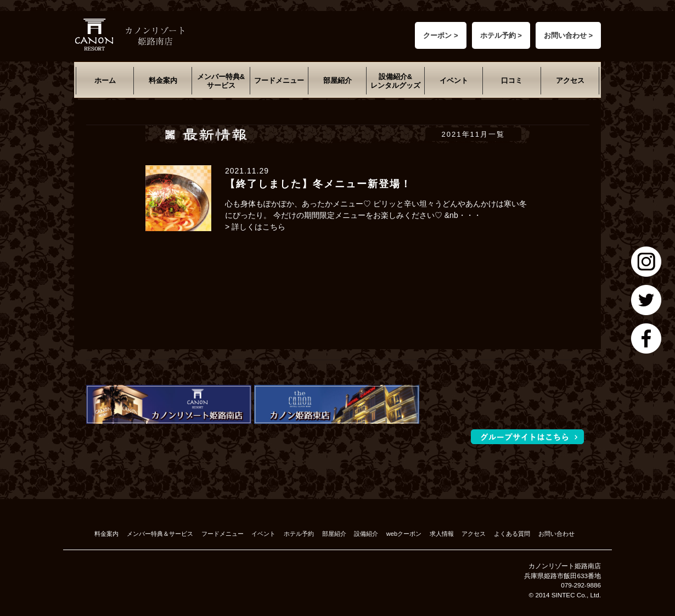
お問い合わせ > (568, 35)
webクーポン (404, 534)
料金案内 (163, 80)
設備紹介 (366, 534)
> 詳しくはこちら (255, 227)
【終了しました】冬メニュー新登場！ (318, 184)
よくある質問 (512, 534)
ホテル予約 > (501, 35)
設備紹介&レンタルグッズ (395, 81)
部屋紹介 (337, 80)
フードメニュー (279, 80)
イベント (454, 80)
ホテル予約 (299, 534)
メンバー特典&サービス (221, 81)
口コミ (512, 80)
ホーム (105, 80)
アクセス (570, 80)
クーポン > (440, 35)
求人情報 (442, 534)
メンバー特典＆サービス (160, 534)
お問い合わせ (556, 534)
